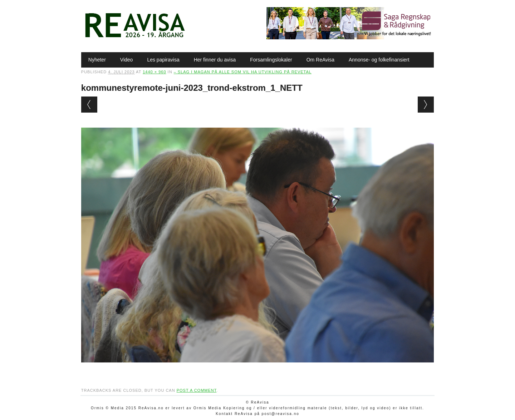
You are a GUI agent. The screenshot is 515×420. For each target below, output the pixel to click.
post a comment (197, 390)
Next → (426, 105)
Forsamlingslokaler (271, 60)
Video (127, 60)
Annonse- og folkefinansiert (379, 60)
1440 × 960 (154, 72)
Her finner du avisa (215, 60)
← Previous (89, 105)
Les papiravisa (163, 60)
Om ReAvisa (320, 60)
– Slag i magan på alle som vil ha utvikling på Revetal (243, 72)
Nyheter (97, 60)
